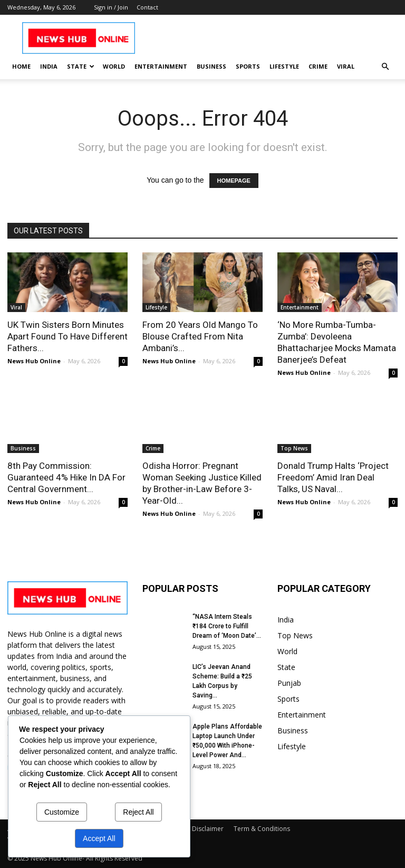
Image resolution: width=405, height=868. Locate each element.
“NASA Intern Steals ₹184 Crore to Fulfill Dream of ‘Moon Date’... (227, 626)
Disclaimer (208, 829)
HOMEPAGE (234, 181)
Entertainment (161, 66)
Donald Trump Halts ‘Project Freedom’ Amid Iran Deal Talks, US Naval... (333, 477)
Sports (248, 66)
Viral (346, 66)
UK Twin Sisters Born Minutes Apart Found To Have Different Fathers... (67, 336)
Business (211, 66)
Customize (62, 812)
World (114, 66)
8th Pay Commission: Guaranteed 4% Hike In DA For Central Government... (66, 477)
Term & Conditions (262, 829)
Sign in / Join (111, 7)
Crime (318, 66)
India (49, 66)
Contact (147, 7)
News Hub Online (34, 361)
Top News (294, 448)
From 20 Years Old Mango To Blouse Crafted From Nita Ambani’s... (200, 336)
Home (21, 66)
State (81, 66)
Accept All (99, 838)
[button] (385, 67)
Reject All (138, 812)
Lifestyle (284, 66)
